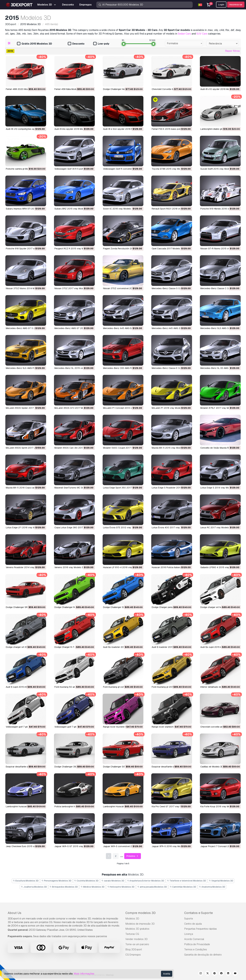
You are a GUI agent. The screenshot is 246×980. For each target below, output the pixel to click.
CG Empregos (133, 955)
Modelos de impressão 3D (140, 924)
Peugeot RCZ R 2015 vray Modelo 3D (74, 249)
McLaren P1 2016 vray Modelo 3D (169, 408)
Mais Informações (84, 974)
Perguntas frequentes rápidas (201, 929)
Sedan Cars (184, 34)
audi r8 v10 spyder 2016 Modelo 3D (219, 89)
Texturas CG (132, 934)
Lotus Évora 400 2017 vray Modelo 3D (172, 527)
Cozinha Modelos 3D (86, 881)
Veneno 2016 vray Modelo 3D (70, 567)
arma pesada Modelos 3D (152, 887)
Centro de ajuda (193, 924)
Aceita (167, 974)
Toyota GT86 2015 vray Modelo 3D (170, 169)
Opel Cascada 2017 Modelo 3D (168, 249)
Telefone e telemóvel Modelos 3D (186, 881)
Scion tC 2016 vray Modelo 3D (119, 209)
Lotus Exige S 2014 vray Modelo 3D (219, 488)
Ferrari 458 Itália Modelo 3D (68, 89)
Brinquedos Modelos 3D (64, 887)
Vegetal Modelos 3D (221, 881)
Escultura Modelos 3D (26, 881)
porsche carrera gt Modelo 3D (21, 169)
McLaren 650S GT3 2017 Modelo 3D (73, 408)
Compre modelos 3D (140, 913)
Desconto (76, 44)
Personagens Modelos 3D (56, 881)
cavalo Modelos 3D (113, 881)
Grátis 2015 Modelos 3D (34, 44)
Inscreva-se (236, 5)
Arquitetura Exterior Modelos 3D (146, 881)
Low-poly (101, 44)
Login (221, 5)
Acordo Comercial (194, 939)
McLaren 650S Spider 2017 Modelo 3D (26, 408)
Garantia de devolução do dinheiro (203, 955)
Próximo (133, 856)
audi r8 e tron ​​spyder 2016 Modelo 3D (123, 129)
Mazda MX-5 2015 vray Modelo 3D (169, 448)
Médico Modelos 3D (93, 887)
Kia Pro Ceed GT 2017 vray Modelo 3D (171, 806)
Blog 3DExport (134, 949)
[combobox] (184, 43)
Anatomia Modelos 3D (212, 887)
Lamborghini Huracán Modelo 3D (119, 806)
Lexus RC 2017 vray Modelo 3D (216, 527)
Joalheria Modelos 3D (34, 887)
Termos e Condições (196, 949)
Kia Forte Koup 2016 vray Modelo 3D (219, 806)
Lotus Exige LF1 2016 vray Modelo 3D (25, 527)
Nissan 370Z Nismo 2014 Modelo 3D (25, 288)
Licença (189, 934)
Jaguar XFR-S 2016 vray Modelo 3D (170, 846)
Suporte (189, 919)
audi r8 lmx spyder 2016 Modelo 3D (73, 129)
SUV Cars (202, 34)
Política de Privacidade (197, 944)
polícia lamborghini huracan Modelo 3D (74, 806)
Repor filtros (232, 51)
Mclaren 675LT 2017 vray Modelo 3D (219, 408)
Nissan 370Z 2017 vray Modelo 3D (72, 288)
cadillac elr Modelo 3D (212, 767)
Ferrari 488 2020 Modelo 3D (20, 89)
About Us (15, 913)
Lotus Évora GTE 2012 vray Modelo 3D (123, 527)
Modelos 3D (132, 919)
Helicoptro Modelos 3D (121, 887)
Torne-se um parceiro (137, 944)
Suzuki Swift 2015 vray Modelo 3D (218, 169)
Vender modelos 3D (136, 939)
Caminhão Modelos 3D (183, 887)
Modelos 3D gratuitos (137, 929)
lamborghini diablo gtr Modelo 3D (217, 129)
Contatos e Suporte (198, 913)
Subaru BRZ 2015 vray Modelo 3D (72, 209)
